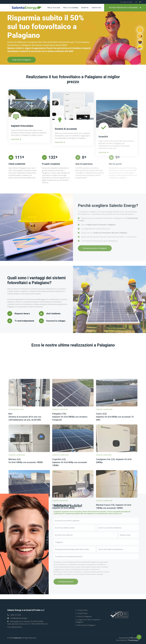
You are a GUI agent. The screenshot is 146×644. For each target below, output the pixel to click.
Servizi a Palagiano (85, 616)
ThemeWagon (133, 640)
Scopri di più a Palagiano (22, 60)
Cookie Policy (82, 613)
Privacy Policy (82, 610)
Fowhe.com (17, 638)
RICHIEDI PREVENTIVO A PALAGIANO (125, 8)
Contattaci (96, 8)
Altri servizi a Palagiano (86, 625)
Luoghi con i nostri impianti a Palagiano (88, 621)
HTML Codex (134, 638)
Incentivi (85, 8)
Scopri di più (16, 192)
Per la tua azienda (71, 8)
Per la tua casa (54, 8)
